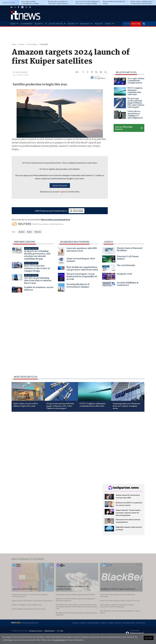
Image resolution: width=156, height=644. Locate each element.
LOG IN (126, 24)
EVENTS (108, 24)
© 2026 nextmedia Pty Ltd (29, 623)
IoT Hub (60, 631)
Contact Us (76, 623)
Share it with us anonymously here (56, 219)
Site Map (139, 623)
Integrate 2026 (117, 276)
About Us (83, 623)
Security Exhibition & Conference (120, 284)
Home (14, 44)
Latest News (9, 3)
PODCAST (99, 24)
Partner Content (25, 242)
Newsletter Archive (129, 623)
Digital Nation (50, 631)
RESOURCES (85, 24)
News (22, 44)
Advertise (118, 623)
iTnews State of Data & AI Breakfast (122, 250)
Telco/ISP (44, 44)
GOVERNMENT (26, 24)
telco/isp (38, 232)
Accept (149, 638)
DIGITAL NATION (56, 24)
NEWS (13, 24)
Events (109, 242)
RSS (144, 623)
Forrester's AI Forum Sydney (120, 259)
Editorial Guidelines (94, 623)
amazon (21, 232)
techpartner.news (36, 631)
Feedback (111, 623)
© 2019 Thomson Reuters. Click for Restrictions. (48, 224)
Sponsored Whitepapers (75, 242)
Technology (32, 44)
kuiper (29, 232)
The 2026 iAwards (119, 268)
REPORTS (71, 24)
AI (46, 24)
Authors (104, 623)
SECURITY (39, 24)
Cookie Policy (60, 640)
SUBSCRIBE (136, 24)
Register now (60, 185)
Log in (62, 192)
